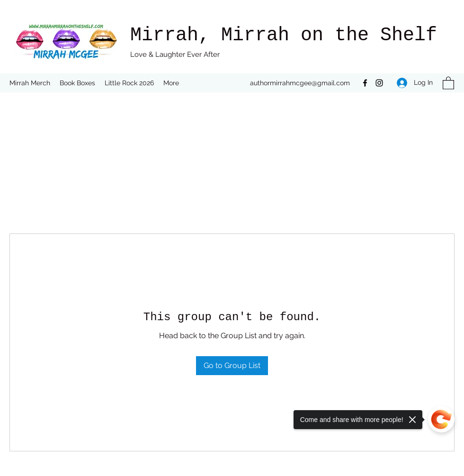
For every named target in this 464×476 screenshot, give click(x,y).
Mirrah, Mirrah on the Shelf (284, 35)
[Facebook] (365, 83)
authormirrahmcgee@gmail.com (300, 83)
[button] (448, 83)
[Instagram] (379, 83)
